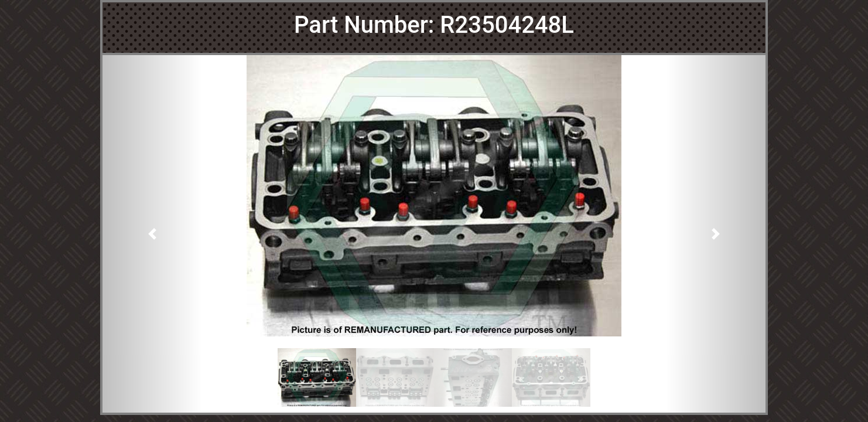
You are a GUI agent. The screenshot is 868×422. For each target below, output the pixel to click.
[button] (152, 234)
